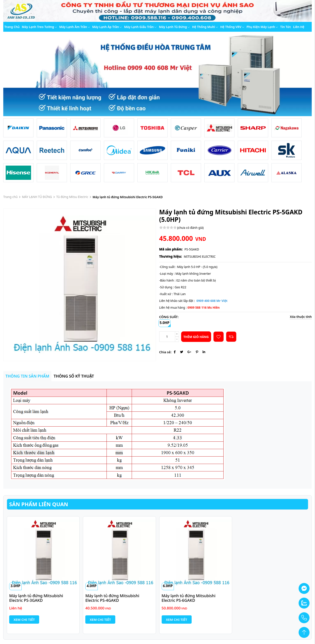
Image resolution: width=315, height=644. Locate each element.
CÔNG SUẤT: (169, 317)
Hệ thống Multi (205, 27)
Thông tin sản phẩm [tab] (27, 376)
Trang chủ (12, 27)
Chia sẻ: (165, 352)
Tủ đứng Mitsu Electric (72, 197)
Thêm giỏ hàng (196, 337)
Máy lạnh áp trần (107, 27)
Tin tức (286, 27)
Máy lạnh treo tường (39, 27)
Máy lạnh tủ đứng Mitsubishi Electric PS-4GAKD (113, 598)
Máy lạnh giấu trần (140, 27)
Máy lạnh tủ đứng (174, 27)
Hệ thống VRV (232, 27)
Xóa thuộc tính (301, 317)
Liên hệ (299, 27)
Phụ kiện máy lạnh (262, 27)
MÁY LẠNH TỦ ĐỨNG (37, 197)
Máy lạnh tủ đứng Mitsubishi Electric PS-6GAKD (189, 598)
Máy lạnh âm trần (75, 27)
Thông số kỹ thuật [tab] (74, 376)
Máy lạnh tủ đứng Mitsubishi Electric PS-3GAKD (37, 598)
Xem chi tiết (24, 619)
